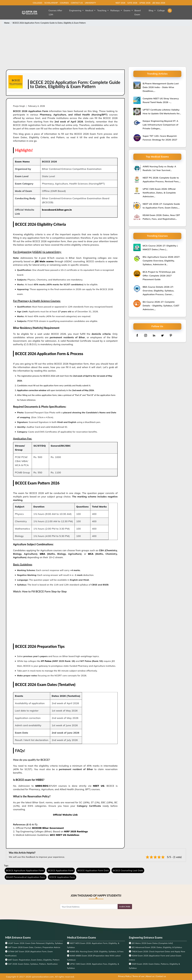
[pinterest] (171, 335)
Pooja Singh (19, 106)
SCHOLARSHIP (51, 3)
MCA (91, 554)
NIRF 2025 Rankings (76, 831)
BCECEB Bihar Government (48, 828)
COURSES (64, 3)
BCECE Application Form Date (93, 870)
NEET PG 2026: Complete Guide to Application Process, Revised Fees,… (162, 180)
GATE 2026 (132, 3)
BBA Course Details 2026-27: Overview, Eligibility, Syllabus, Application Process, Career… (158, 291)
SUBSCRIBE (125, 906)
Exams (127, 10)
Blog (151, 10)
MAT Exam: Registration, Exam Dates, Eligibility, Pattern (34, 960)
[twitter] (162, 335)
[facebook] (137, 335)
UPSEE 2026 (145, 3)
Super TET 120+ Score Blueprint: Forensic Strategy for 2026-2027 (160, 138)
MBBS (39, 786)
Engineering (76, 10)
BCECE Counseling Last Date (128, 870)
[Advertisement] (96, 47)
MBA (43, 554)
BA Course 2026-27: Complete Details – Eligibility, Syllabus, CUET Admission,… (161, 306)
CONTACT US (77, 3)
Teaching (102, 10)
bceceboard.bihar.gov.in (57, 210)
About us (150, 976)
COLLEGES (38, 3)
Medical (90, 10)
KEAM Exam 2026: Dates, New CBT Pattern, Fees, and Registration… (161, 217)
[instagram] (146, 335)
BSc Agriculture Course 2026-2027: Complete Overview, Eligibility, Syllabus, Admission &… (161, 261)
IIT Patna (46, 661)
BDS (46, 786)
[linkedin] (154, 335)
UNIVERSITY (90, 3)
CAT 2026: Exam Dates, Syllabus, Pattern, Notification (33, 964)
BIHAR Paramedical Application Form (26, 877)
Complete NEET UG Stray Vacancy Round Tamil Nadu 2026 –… (161, 100)
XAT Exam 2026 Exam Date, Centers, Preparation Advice (34, 947)
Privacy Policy (124, 976)
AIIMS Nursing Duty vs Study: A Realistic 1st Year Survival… (159, 168)
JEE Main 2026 (159, 3)
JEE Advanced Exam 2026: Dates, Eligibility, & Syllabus (157, 947)
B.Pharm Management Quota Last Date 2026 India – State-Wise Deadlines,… (161, 87)
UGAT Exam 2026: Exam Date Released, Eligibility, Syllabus (35, 943)
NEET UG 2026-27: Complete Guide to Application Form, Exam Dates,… (161, 206)
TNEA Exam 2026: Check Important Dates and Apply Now (158, 952)
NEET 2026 (120, 3)
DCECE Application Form (62, 877)
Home (7, 23)
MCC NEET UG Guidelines (65, 835)
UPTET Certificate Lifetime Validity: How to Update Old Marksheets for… (162, 112)
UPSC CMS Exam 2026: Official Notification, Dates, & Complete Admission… (159, 193)
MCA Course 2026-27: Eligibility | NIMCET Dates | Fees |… (160, 248)
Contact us (161, 976)
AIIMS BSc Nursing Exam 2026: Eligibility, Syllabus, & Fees (97, 952)
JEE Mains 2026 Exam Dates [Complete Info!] (152, 943)
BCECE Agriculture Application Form (25, 870)
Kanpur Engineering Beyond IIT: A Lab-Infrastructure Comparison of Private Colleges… (160, 125)
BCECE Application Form (61, 870)
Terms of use (138, 976)
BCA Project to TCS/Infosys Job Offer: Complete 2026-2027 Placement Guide (159, 276)
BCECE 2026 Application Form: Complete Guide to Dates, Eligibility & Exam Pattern (49, 23)
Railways (115, 10)
